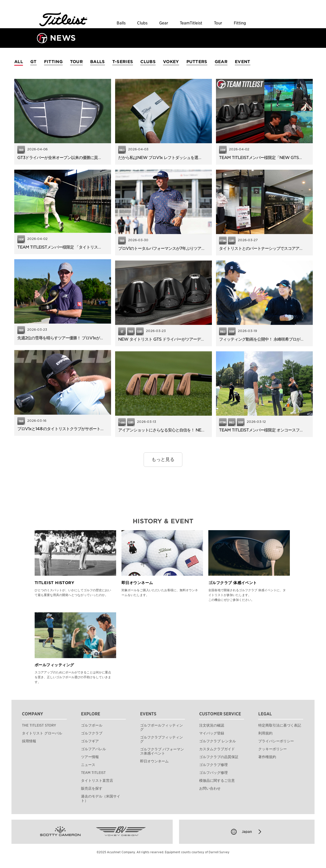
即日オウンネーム (137, 583)
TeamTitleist (191, 23)
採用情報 (29, 741)
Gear (164, 23)
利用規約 (265, 733)
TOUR (76, 62)
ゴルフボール (92, 725)
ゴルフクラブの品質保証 (219, 757)
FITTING (53, 62)
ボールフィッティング (54, 665)
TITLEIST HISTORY (54, 583)
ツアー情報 (90, 757)
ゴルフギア (90, 741)
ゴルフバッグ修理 (213, 773)
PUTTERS (197, 62)
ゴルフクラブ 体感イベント (233, 583)
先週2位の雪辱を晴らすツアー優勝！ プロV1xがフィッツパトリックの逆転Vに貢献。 (91, 338)
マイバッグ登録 (212, 733)
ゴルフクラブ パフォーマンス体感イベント (162, 751)
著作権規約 (267, 757)
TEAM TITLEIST (93, 773)
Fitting (240, 23)
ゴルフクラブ (92, 733)
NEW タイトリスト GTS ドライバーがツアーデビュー (165, 339)
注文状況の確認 (212, 725)
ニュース (88, 765)
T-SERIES (123, 62)
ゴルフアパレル (93, 749)
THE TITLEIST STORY (39, 725)
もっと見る (163, 459)
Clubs (142, 23)
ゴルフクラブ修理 (213, 765)
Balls (121, 23)
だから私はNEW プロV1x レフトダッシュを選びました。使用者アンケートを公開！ (191, 158)
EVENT (243, 62)
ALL (19, 62)
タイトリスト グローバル (42, 733)
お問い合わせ (210, 788)
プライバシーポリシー (276, 741)
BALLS (98, 62)
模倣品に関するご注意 (217, 780)
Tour (218, 23)
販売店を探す (92, 788)
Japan (247, 832)
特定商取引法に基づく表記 (280, 725)
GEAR (221, 62)
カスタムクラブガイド (217, 749)
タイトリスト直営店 (97, 780)
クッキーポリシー (273, 749)
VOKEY (171, 62)
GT (33, 62)
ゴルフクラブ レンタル (218, 741)
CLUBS (148, 62)
